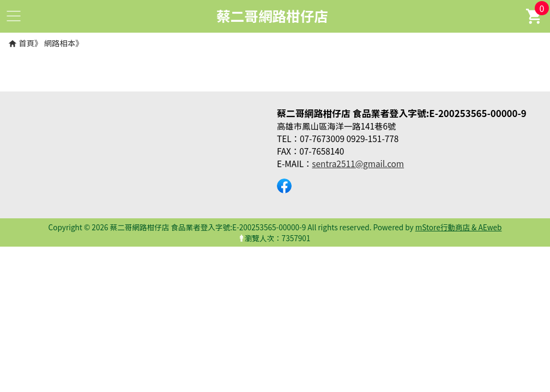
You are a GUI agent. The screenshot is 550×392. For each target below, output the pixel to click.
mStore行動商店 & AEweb (459, 227)
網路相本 (60, 43)
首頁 (26, 43)
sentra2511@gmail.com (358, 163)
